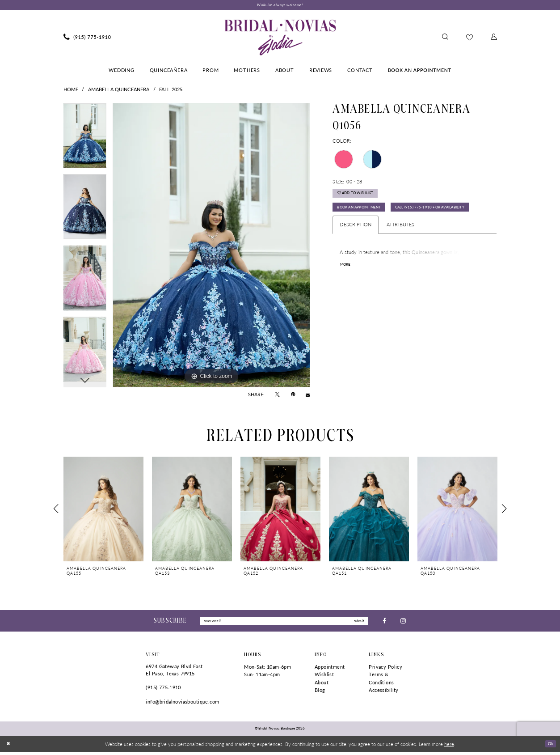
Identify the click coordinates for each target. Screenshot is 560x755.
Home (71, 91)
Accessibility (383, 693)
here (449, 747)
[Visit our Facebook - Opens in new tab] (384, 623)
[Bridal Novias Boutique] (280, 38)
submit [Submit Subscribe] (357, 623)
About (322, 685)
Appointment (330, 670)
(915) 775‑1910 (163, 690)
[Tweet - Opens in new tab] (277, 396)
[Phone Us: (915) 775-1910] (87, 38)
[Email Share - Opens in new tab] (308, 396)
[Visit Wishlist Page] (469, 38)
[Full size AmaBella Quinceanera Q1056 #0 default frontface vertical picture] (211, 246)
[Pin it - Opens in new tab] (293, 396)
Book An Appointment (367, 215)
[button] (494, 38)
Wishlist (324, 677)
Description (356, 252)
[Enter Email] (284, 623)
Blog (320, 693)
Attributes (400, 252)
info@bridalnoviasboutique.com (182, 705)
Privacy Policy (385, 670)
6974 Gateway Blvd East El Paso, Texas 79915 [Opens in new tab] (174, 673)
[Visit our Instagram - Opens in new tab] (403, 623)
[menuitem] (87, 38)
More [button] (347, 293)
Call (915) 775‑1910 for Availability (383, 233)
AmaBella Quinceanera (119, 91)
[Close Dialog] (10, 747)
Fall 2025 (171, 91)
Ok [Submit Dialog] (549, 747)
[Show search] (445, 38)
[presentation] (103, 510)
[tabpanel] (85, 140)
